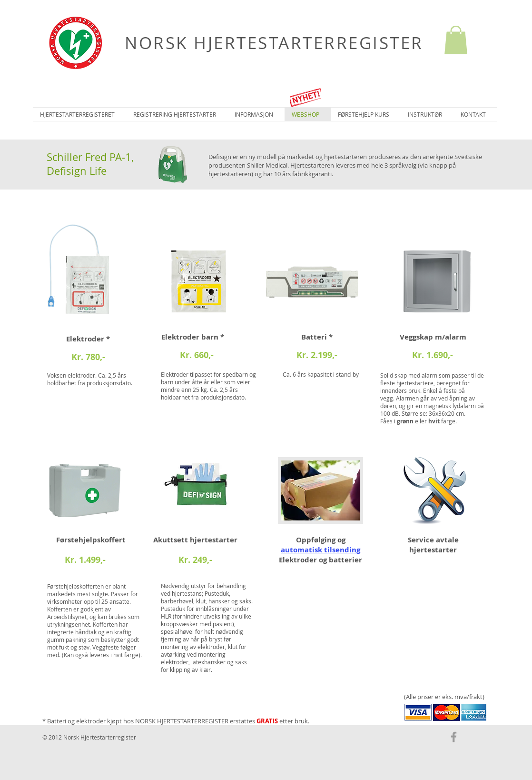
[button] (456, 40)
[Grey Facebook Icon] (454, 737)
